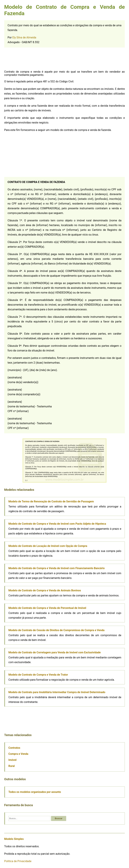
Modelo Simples (14, 839)
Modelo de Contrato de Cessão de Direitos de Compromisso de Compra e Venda (56, 630)
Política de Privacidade (18, 861)
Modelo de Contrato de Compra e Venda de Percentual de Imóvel (47, 608)
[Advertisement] (29, 59)
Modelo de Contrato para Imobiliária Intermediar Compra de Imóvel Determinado (57, 692)
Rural (12, 766)
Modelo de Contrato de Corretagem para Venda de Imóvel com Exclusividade (55, 652)
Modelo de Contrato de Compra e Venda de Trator (38, 675)
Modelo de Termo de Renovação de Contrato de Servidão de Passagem (51, 501)
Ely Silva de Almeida (24, 37)
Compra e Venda (18, 754)
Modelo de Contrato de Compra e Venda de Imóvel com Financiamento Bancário (57, 568)
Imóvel (12, 760)
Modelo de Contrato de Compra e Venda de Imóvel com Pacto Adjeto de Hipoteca (57, 524)
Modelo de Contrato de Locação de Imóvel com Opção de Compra (48, 546)
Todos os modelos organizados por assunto (35, 792)
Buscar (59, 818)
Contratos (14, 748)
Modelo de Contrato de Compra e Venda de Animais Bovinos (45, 590)
